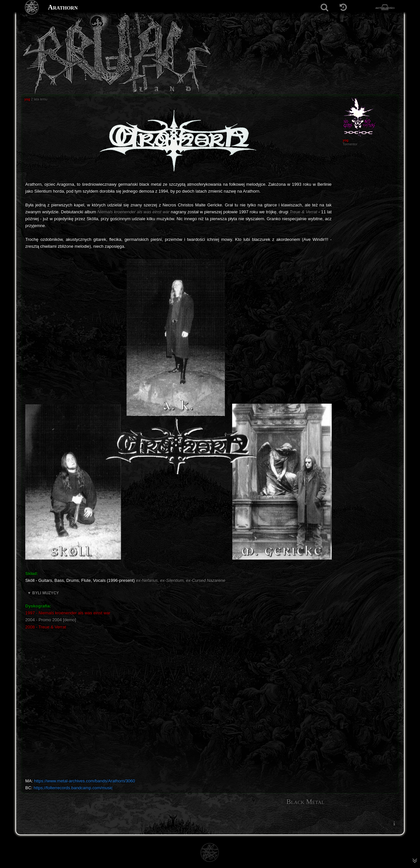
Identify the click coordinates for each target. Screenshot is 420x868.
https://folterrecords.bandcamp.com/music (73, 788)
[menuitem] (394, 824)
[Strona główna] (32, 7)
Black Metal (305, 802)
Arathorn (63, 7)
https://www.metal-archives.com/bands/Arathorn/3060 (85, 781)
